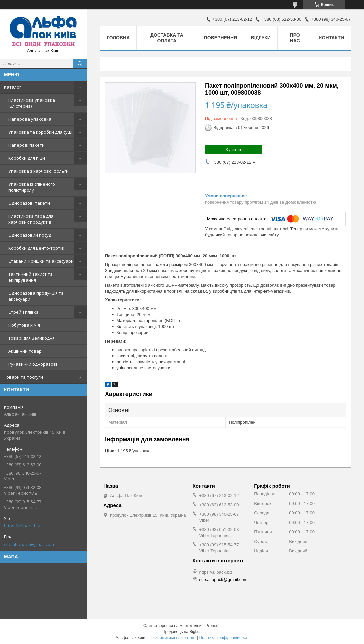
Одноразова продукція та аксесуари (36, 296)
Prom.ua (213, 626)
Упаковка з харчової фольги (38, 171)
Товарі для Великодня (31, 338)
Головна (118, 38)
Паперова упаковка (30, 119)
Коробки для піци (27, 158)
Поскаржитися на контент (172, 638)
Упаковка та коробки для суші (40, 132)
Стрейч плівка (23, 312)
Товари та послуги (23, 377)
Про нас (295, 38)
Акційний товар (25, 351)
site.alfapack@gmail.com (29, 544)
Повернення (220, 38)
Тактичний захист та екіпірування (30, 277)
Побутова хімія (24, 325)
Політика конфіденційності (224, 638)
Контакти (331, 38)
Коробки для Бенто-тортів (36, 248)
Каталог (12, 87)
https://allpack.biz (22, 526)
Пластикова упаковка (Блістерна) (32, 103)
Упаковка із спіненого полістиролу (32, 187)
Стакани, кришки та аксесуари (41, 261)
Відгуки (261, 38)
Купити (233, 149)
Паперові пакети (26, 145)
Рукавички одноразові (33, 364)
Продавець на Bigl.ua (182, 632)
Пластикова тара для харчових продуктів (31, 219)
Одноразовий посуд (30, 235)
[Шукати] (80, 64)
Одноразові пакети (29, 203)
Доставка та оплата (167, 38)
